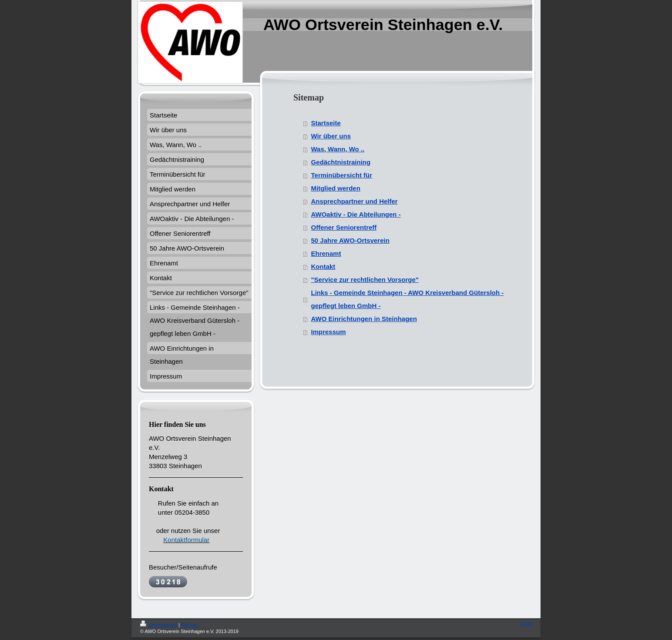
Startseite (326, 123)
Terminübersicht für (342, 175)
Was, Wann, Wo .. (338, 149)
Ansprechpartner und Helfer (354, 201)
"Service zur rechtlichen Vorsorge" (365, 280)
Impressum (329, 332)
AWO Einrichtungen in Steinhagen (364, 319)
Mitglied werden (336, 188)
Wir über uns (331, 136)
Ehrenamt (326, 253)
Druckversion (159, 625)
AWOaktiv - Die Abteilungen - (356, 214)
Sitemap (190, 625)
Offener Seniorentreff (344, 227)
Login (526, 623)
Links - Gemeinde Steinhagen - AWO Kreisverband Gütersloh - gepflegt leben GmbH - (408, 299)
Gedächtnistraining (341, 162)
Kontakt (323, 266)
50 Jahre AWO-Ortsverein (350, 240)
